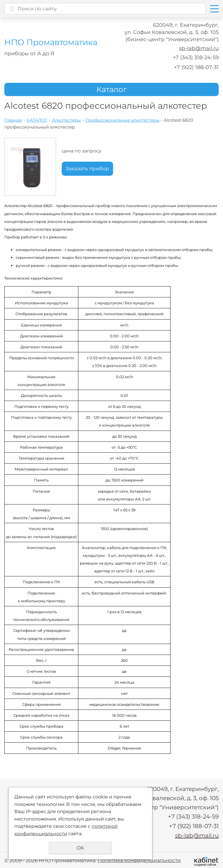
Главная (13, 120)
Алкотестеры (66, 120)
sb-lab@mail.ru (199, 48)
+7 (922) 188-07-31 (196, 67)
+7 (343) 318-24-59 (196, 58)
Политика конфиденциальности (139, 859)
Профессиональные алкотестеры (122, 120)
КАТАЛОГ (37, 120)
